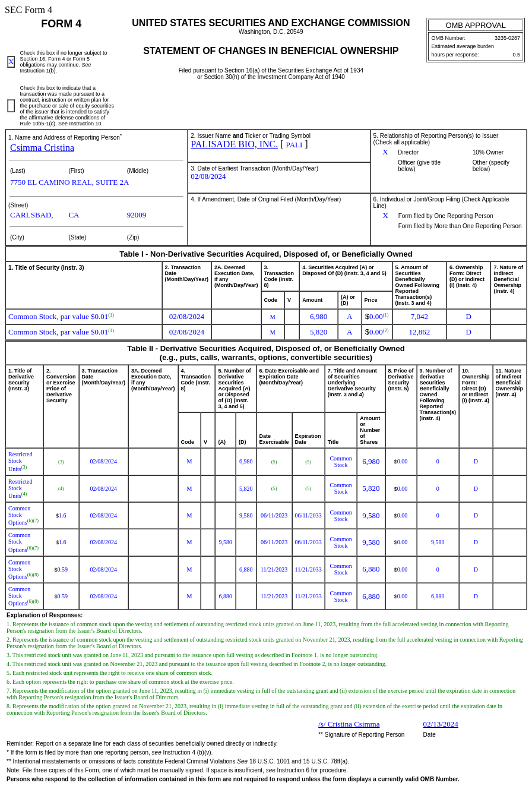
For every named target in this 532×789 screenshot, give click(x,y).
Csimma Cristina (42, 148)
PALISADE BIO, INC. (234, 144)
